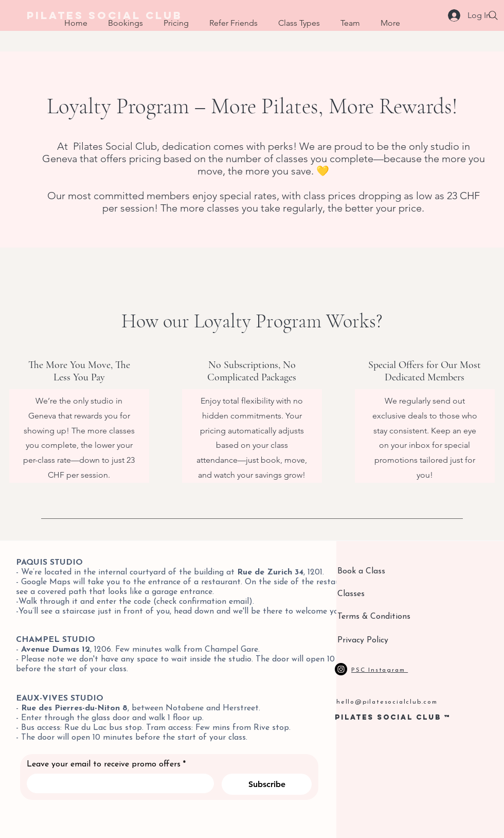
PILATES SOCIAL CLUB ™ (393, 717)
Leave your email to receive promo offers (106, 764)
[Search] (493, 15)
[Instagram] (341, 669)
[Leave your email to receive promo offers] (117, 783)
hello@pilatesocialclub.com (387, 702)
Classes (351, 594)
